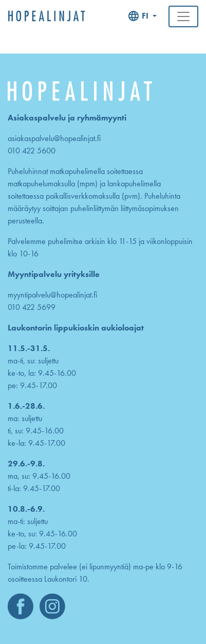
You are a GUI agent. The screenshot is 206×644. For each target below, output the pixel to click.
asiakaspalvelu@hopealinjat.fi (54, 138)
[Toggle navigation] (183, 16)
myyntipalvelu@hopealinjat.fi (52, 295)
